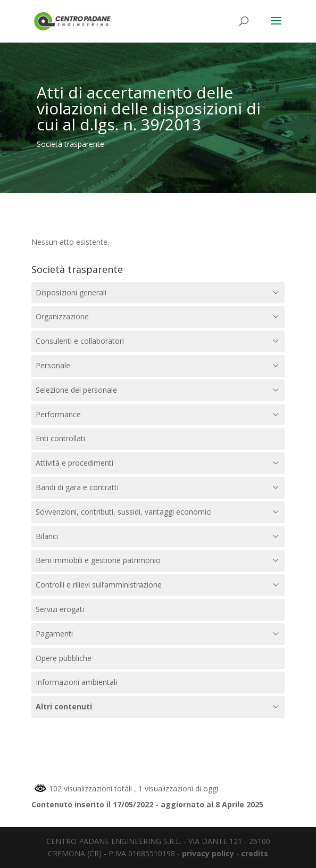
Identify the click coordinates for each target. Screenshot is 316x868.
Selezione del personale (76, 390)
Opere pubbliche (64, 658)
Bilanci (47, 536)
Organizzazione (62, 316)
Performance (58, 414)
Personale (53, 365)
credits (255, 853)
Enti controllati (60, 438)
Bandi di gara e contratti (77, 487)
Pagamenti (54, 634)
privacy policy (208, 853)
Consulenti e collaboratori (80, 341)
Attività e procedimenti (74, 463)
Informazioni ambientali (76, 682)
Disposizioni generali (71, 292)
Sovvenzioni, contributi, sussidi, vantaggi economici (124, 512)
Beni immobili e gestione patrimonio (98, 560)
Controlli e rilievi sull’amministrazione (99, 585)
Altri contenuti (64, 706)
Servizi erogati (60, 609)
